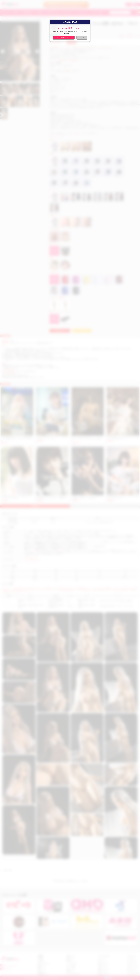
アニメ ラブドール (104, 956)
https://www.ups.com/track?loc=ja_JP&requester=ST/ (19, 371)
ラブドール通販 (33, 551)
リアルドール (62, 551)
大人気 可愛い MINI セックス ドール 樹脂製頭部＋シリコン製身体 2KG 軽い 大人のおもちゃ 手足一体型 (17, 439)
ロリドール (101, 960)
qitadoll (52, 68)
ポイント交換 (71, 967)
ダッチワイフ (127, 551)
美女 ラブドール (103, 963)
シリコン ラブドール (134, 974)
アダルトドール (109, 552)
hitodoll (31, 351)
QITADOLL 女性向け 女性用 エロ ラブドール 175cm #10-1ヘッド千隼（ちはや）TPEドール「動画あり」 (88, 439)
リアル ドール (131, 956)
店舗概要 (40, 956)
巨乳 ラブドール (103, 974)
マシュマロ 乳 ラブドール (32, 560)
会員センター (71, 970)
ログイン (129, 5)
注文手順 (40, 960)
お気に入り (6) (134, 36)
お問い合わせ (60, 331)
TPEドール (7, 601)
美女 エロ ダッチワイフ (31, 557)
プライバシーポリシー (73, 974)
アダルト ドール (132, 967)
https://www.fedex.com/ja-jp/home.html (15, 375)
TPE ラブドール (132, 970)
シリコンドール (8, 606)
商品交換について (43, 974)
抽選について (71, 960)
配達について (42, 967)
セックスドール (83, 551)
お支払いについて (43, 963)
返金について (42, 970)
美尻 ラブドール (103, 970)
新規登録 (137, 5)
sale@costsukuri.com (77, 133)
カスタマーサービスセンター (35, 359)
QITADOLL (8, 19)
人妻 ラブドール (103, 967)
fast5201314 (8, 969)
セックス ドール (132, 963)
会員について (71, 956)
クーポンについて (72, 963)
